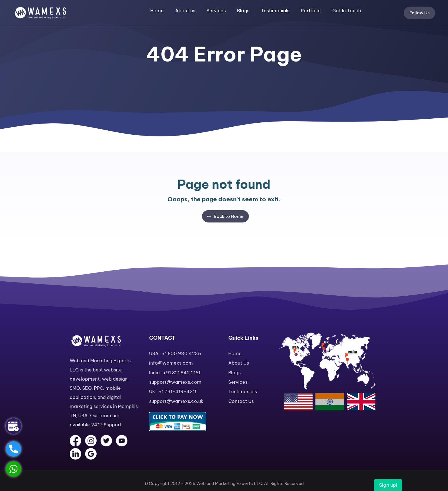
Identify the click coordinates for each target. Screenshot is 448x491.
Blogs (243, 11)
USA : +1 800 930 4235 (175, 353)
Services (216, 11)
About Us (239, 363)
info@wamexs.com (171, 363)
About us (185, 11)
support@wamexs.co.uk (176, 401)
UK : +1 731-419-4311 (173, 391)
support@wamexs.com (175, 382)
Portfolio (311, 11)
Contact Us (241, 401)
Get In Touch (347, 11)
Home (157, 11)
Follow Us (420, 13)
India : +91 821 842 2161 (175, 373)
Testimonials (275, 11)
